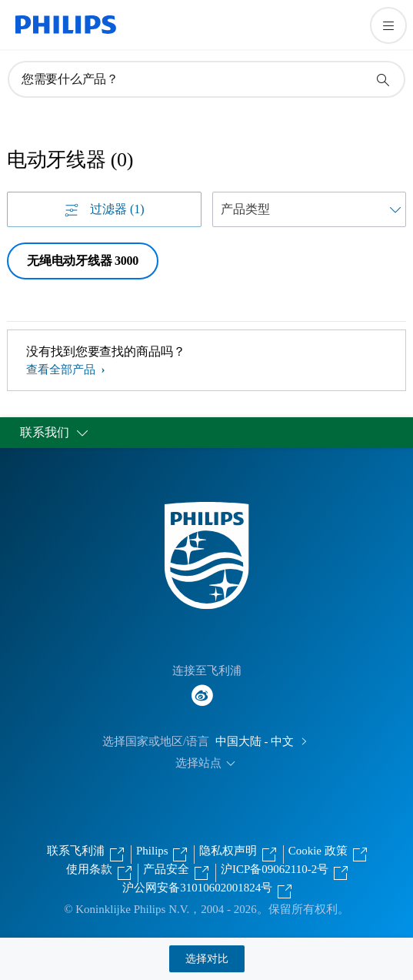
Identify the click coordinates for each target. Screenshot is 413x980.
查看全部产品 (62, 370)
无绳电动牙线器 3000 (83, 261)
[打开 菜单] (388, 25)
